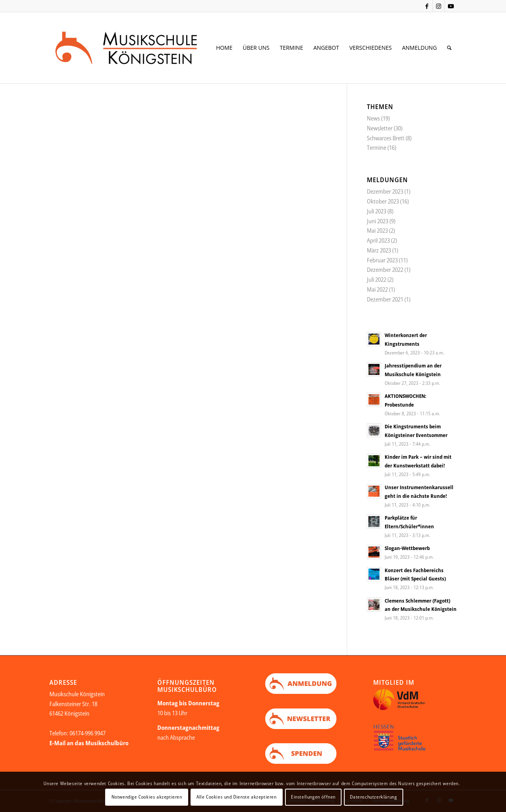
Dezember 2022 (385, 269)
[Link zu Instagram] (439, 6)
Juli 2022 (377, 279)
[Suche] (449, 48)
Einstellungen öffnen (313, 797)
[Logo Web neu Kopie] (139, 48)
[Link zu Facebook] (427, 6)
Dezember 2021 (385, 299)
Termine (377, 147)
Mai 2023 (377, 230)
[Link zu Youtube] (451, 6)
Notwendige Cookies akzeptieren (147, 797)
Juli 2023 (377, 211)
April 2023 (378, 240)
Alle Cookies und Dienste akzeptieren (237, 797)
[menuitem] (224, 48)
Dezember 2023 (385, 191)
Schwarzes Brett (386, 138)
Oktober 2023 (383, 201)
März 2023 (379, 250)
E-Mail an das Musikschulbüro (89, 743)
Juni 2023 (378, 221)
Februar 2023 (382, 260)
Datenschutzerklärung (373, 797)
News (373, 118)
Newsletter (380, 128)
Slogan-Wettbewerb (407, 548)
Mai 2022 (377, 289)
